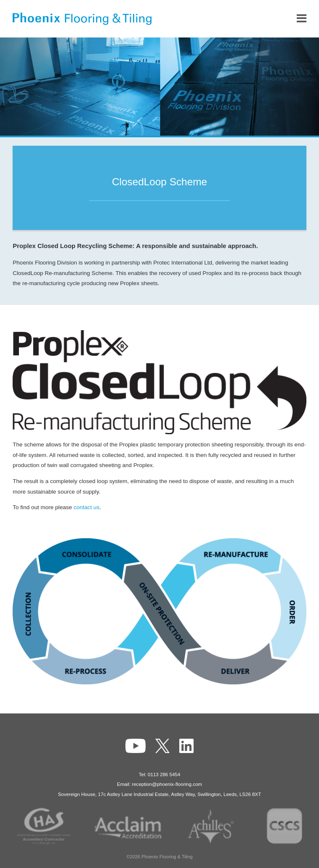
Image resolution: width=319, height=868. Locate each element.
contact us (87, 507)
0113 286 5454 (164, 775)
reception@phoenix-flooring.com (167, 784)
